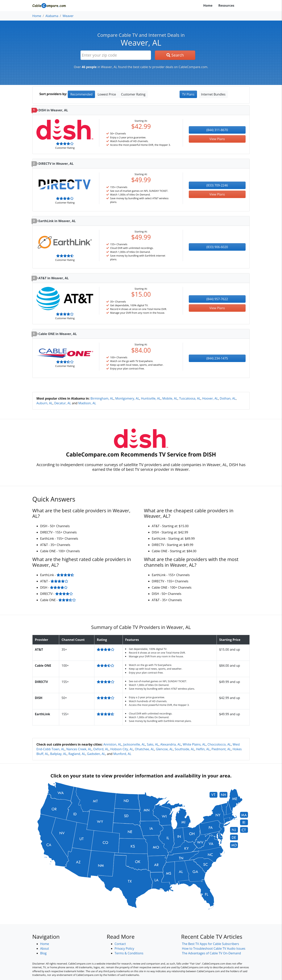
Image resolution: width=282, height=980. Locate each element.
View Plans (217, 139)
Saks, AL (153, 744)
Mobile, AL (170, 398)
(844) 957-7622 (217, 299)
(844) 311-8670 (217, 130)
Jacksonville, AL (134, 744)
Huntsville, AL (151, 398)
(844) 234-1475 (217, 358)
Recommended (81, 94)
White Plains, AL (194, 744)
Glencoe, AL (164, 749)
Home (208, 5)
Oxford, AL (101, 749)
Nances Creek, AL (79, 749)
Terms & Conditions (129, 953)
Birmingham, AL (102, 398)
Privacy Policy (124, 948)
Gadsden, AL (96, 754)
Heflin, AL (203, 749)
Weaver (68, 16)
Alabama (52, 16)
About (45, 948)
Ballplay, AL (58, 754)
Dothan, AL (228, 398)
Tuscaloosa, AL (190, 398)
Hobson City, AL (122, 749)
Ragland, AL (77, 754)
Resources (226, 5)
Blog (43, 953)
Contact (120, 944)
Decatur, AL (63, 403)
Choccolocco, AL (219, 744)
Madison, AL (87, 403)
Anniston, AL (113, 744)
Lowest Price (107, 94)
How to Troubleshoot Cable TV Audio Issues (214, 948)
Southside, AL (185, 749)
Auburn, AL (45, 403)
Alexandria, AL (171, 744)
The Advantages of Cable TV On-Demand (211, 953)
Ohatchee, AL (145, 749)
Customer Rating (133, 94)
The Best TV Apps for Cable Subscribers (210, 944)
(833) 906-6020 (217, 247)
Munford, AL (122, 754)
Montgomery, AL (127, 398)
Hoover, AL (210, 398)
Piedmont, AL (221, 749)
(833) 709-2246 (217, 185)
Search (175, 55)
